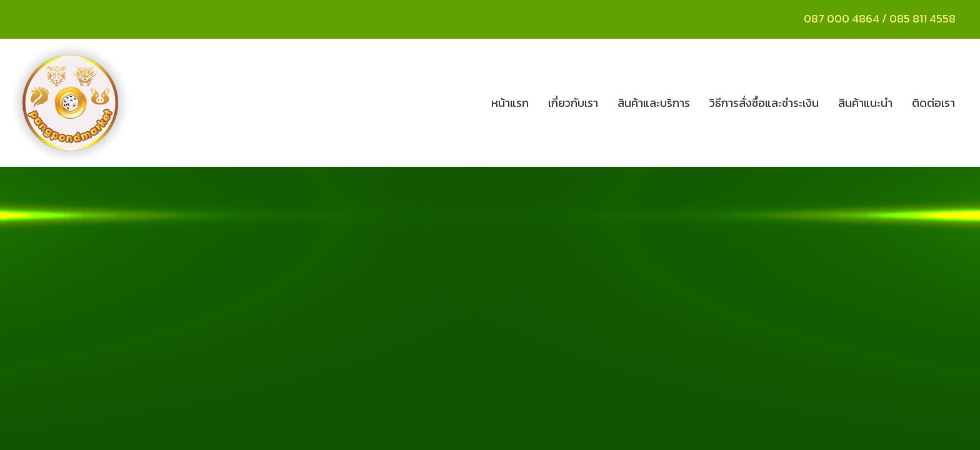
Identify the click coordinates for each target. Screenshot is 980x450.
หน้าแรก (510, 103)
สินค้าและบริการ (654, 103)
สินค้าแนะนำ (865, 103)
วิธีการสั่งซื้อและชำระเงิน (764, 103)
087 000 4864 (842, 18)
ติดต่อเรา (933, 103)
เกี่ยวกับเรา (573, 103)
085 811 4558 (924, 18)
